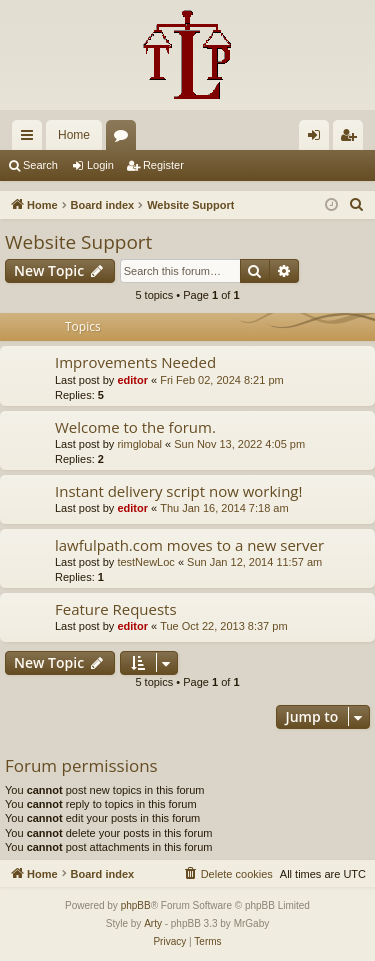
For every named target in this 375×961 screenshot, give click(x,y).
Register (163, 165)
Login (100, 165)
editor (132, 380)
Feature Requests (116, 609)
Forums (125, 139)
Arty (153, 923)
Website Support (78, 242)
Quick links (31, 139)
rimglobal (139, 444)
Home (74, 135)
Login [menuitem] (318, 139)
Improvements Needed (135, 362)
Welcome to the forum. (135, 427)
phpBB (136, 905)
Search (40, 165)
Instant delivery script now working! (178, 491)
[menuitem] (357, 205)
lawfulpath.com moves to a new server (189, 545)
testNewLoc (145, 562)
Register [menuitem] (352, 139)
